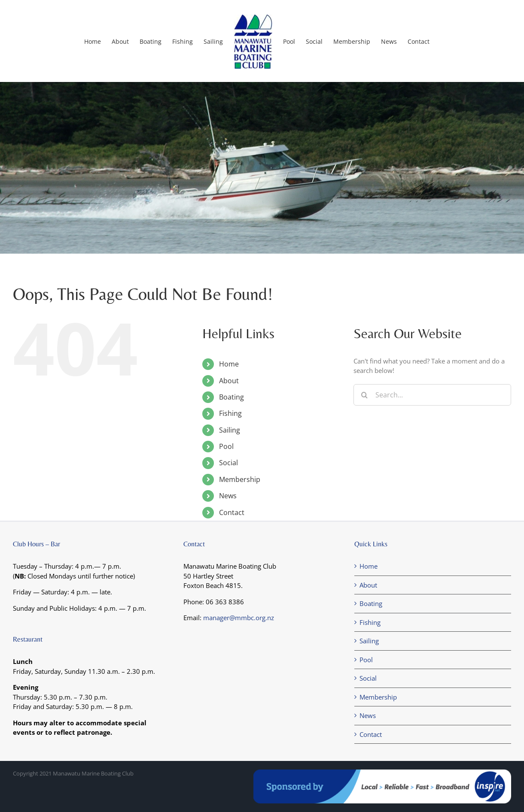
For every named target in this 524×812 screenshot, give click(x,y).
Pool (226, 446)
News (228, 496)
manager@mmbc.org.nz (239, 618)
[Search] (364, 395)
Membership (240, 479)
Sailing (230, 430)
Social (228, 463)
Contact (232, 512)
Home (229, 364)
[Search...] (432, 395)
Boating (232, 397)
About (229, 381)
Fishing (230, 413)
